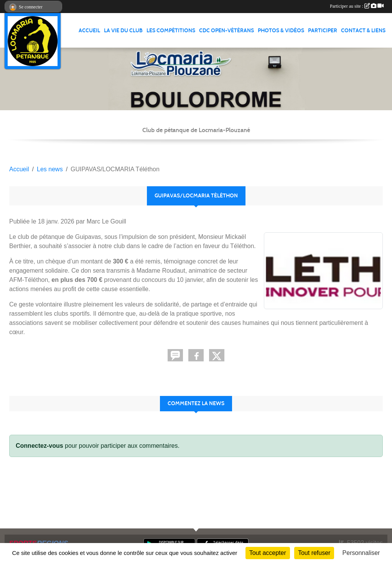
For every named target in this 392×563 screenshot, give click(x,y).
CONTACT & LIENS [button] (363, 31)
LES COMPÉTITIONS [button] (171, 31)
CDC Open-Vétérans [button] (226, 31)
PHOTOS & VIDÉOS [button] (281, 31)
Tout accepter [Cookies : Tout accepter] (268, 553)
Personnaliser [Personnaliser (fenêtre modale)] (361, 553)
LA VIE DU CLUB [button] (123, 31)
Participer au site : (357, 6)
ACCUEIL (89, 31)
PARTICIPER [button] (323, 31)
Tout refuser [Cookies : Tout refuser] (314, 553)
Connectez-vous (40, 446)
